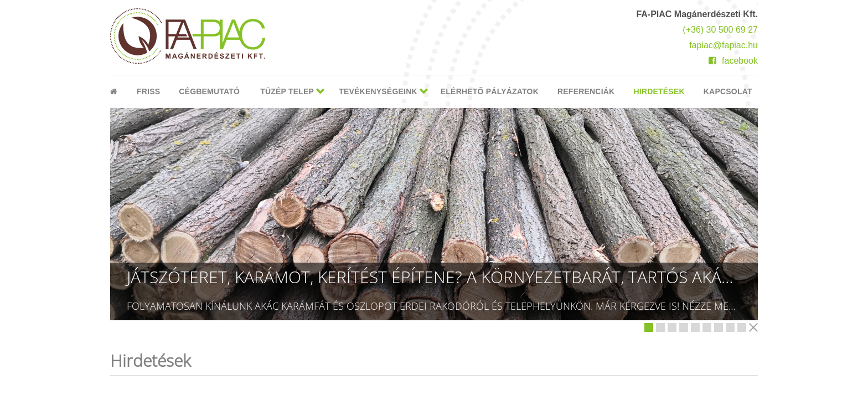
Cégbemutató (209, 91)
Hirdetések (659, 91)
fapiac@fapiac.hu (724, 45)
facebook (733, 61)
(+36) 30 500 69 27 (720, 30)
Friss (148, 91)
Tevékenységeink (378, 91)
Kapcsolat (728, 91)
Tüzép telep (287, 91)
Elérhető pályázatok (490, 91)
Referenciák (586, 91)
